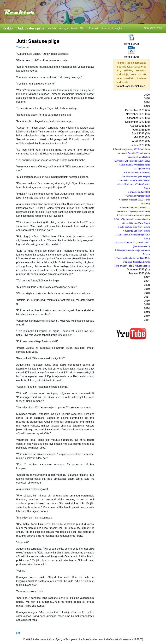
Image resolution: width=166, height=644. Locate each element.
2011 (147, 320)
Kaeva (74, 28)
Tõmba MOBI (131, 57)
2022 (147, 277)
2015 (147, 305)
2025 (147, 99)
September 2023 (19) (137, 122)
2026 (147, 95)
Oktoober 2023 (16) (139, 118)
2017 (147, 297)
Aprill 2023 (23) (141, 141)
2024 (147, 102)
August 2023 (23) (140, 126)
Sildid (83, 28)
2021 (147, 281)
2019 (147, 289)
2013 (147, 312)
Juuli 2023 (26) (141, 130)
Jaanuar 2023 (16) (139, 273)
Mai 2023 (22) (142, 137)
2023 (147, 106)
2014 (147, 308)
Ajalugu (63, 28)
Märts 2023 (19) (141, 145)
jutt (18, 633)
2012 (147, 316)
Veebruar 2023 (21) (139, 270)
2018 (147, 293)
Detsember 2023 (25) (137, 110)
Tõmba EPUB (131, 44)
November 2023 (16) (138, 114)
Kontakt (94, 28)
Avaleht (52, 28)
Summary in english (112, 28)
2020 (147, 285)
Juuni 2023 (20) (141, 134)
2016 (147, 301)
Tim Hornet (23, 47)
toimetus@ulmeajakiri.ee (131, 86)
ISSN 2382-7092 (153, 28)
